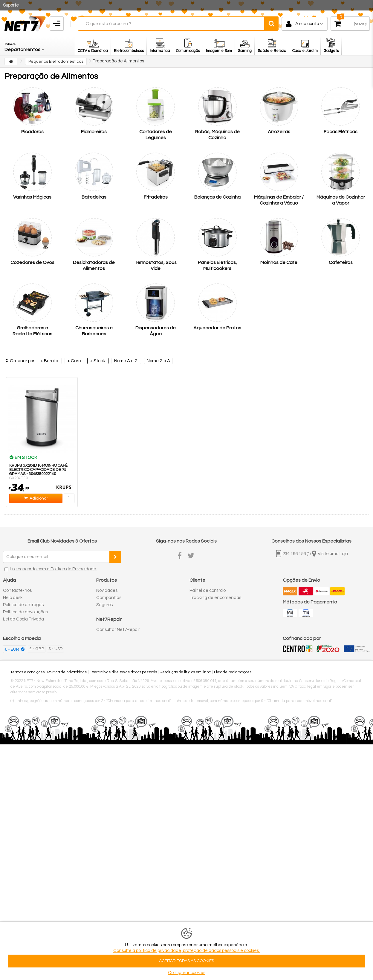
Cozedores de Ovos (32, 262)
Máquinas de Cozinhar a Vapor (341, 200)
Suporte (11, 5)
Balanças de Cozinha (217, 197)
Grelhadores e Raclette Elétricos (32, 331)
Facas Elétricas (341, 132)
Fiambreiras (94, 132)
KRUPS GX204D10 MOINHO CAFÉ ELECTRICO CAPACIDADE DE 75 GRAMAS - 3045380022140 (38, 470)
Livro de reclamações (233, 672)
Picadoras (32, 132)
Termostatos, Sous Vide (156, 265)
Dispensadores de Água (156, 331)
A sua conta (307, 24)
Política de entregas (23, 605)
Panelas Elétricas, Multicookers (217, 265)
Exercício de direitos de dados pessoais (123, 672)
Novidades (107, 590)
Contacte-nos (17, 590)
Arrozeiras (279, 132)
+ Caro (74, 361)
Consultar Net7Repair (118, 630)
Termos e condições (27, 672)
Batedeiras (94, 197)
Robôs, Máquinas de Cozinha (217, 135)
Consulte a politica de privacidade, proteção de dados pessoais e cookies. (186, 951)
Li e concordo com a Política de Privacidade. (53, 569)
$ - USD (55, 649)
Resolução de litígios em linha (185, 672)
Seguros (104, 605)
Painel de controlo (208, 590)
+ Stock (98, 361)
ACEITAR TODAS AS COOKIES (186, 961)
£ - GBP (37, 649)
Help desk (13, 598)
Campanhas (109, 598)
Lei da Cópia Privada (23, 619)
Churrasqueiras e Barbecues (94, 331)
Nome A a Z (126, 361)
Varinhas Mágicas (32, 197)
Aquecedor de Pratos (217, 328)
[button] (25, 46)
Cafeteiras (341, 262)
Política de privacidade (67, 672)
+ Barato (50, 361)
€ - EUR (12, 649)
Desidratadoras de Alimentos (94, 265)
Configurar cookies (187, 973)
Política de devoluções (25, 612)
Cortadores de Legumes (156, 135)
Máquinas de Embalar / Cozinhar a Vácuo (279, 200)
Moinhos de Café (279, 262)
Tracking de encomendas (215, 598)
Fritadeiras (156, 197)
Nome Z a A (158, 361)
